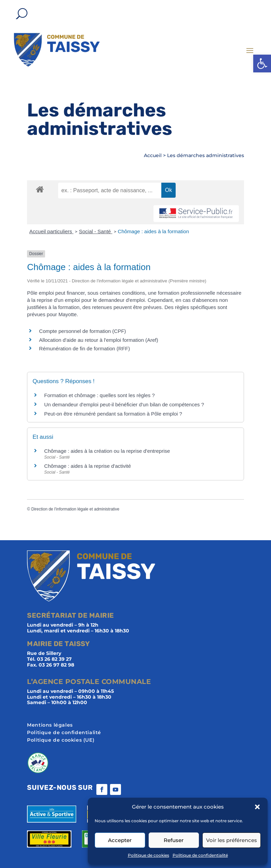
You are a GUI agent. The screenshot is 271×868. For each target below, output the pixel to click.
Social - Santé (96, 231)
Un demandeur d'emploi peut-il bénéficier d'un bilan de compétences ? (124, 404)
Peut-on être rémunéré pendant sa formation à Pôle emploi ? (113, 414)
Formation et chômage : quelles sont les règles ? (99, 395)
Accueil (153, 155)
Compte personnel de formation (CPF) (82, 331)
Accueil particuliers (51, 231)
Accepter (120, 840)
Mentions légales (50, 725)
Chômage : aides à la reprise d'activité (87, 466)
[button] (262, 64)
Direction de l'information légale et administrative (75, 509)
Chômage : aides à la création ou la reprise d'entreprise (107, 451)
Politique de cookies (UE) (61, 740)
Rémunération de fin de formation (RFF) (84, 348)
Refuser (174, 840)
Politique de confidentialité (200, 855)
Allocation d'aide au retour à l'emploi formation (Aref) (98, 340)
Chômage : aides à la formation (153, 231)
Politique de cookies (148, 855)
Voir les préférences (232, 840)
